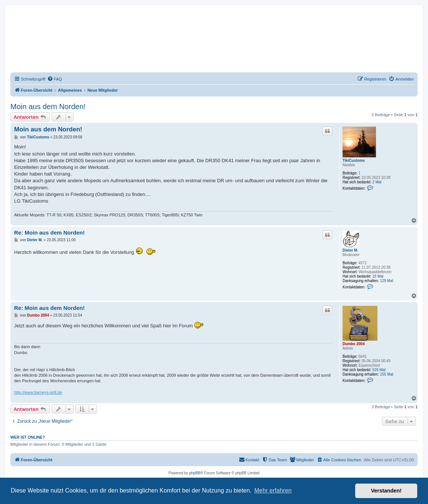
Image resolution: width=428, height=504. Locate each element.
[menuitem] (55, 79)
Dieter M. (350, 250)
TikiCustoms (354, 161)
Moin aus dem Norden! (48, 107)
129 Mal (387, 281)
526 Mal (379, 370)
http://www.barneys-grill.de (38, 392)
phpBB (195, 473)
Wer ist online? (28, 437)
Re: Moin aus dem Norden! (49, 233)
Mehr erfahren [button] (273, 490)
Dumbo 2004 (354, 344)
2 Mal (377, 182)
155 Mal (387, 374)
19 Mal (378, 276)
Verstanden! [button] (386, 491)
